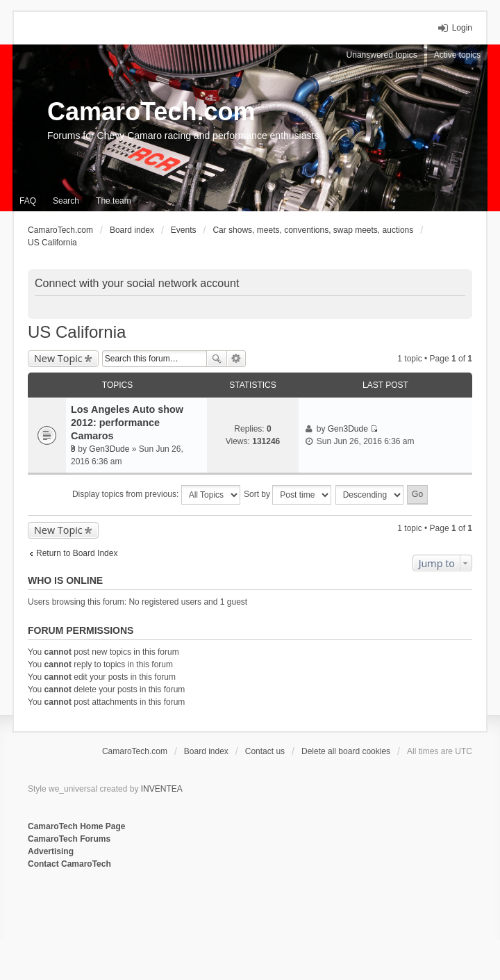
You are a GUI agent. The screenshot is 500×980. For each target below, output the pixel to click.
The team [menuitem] (114, 201)
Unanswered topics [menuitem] (382, 55)
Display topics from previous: (156, 495)
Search (217, 359)
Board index (206, 751)
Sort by (287, 495)
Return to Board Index (77, 553)
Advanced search (236, 359)
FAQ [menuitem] (28, 201)
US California (77, 332)
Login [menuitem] (462, 28)
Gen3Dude (109, 449)
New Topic (58, 358)
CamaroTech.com (151, 112)
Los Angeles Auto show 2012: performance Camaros (127, 423)
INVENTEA (162, 789)
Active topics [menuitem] (457, 55)
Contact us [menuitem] (265, 751)
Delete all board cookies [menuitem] (346, 751)
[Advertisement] (197, 916)
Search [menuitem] (66, 201)
